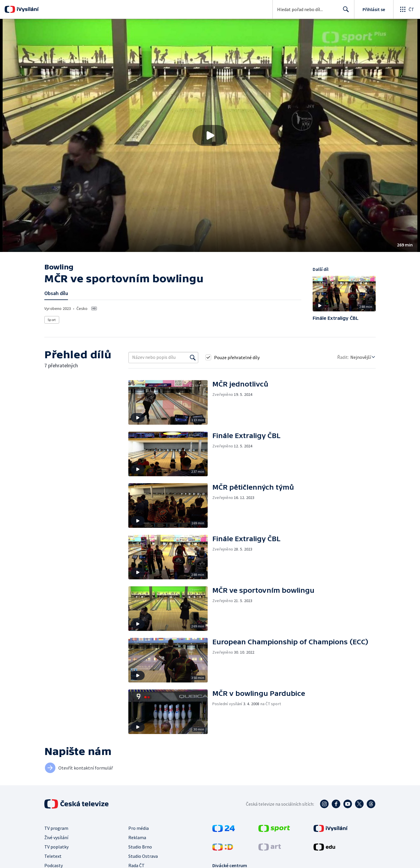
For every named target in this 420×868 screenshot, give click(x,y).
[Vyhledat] (193, 357)
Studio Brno (140, 847)
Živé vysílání (56, 837)
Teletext (53, 856)
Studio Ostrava (143, 856)
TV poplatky (56, 847)
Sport (52, 320)
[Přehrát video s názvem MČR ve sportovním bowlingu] (210, 135)
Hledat (344, 12)
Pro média (139, 828)
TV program (56, 828)
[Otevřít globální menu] (407, 9)
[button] (210, 135)
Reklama (137, 837)
